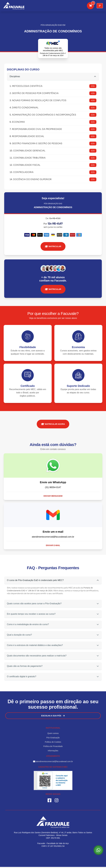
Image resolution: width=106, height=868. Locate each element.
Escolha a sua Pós (53, 716)
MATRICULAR (53, 246)
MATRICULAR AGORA (53, 424)
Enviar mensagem (53, 496)
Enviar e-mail (53, 545)
